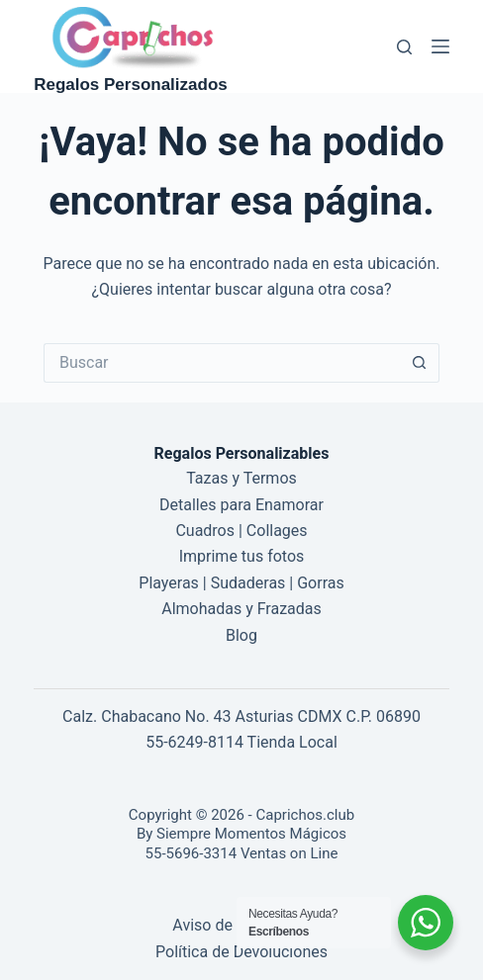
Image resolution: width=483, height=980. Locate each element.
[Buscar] (404, 47)
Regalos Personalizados (131, 85)
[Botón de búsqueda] (420, 363)
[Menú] (440, 46)
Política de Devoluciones (241, 952)
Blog (241, 635)
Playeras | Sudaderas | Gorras (241, 583)
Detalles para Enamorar (241, 505)
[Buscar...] (222, 363)
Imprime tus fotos (242, 556)
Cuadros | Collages (241, 531)
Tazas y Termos (241, 478)
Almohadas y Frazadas (241, 609)
